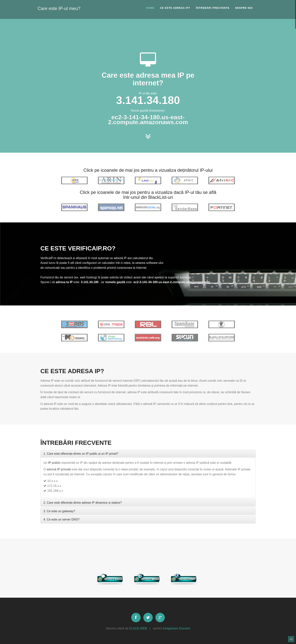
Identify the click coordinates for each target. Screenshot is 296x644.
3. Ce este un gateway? (59, 511)
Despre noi (244, 8)
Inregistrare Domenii (177, 628)
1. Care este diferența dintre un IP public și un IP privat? (81, 454)
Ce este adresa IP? (175, 8)
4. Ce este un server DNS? (61, 519)
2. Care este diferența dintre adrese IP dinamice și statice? (83, 503)
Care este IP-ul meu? (59, 8)
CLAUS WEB (138, 628)
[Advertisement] (148, 35)
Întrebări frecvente (213, 8)
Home (150, 8)
